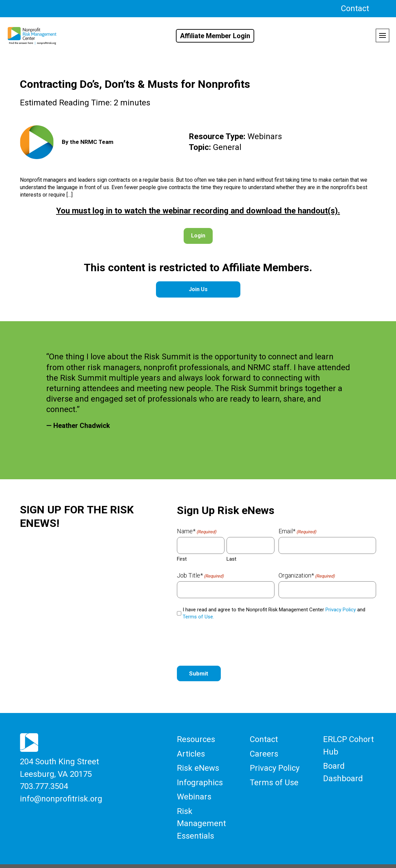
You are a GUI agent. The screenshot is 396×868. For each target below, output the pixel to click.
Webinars (194, 788)
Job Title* (200, 575)
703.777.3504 (44, 782)
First (182, 558)
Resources (196, 738)
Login (198, 235)
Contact (355, 8)
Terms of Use (274, 776)
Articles (191, 750)
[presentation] (228, 641)
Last (231, 558)
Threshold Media (288, 859)
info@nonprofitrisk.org (61, 792)
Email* (297, 531)
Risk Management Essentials (201, 811)
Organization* (307, 575)
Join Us (198, 289)
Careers (264, 750)
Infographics (200, 776)
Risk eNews (198, 763)
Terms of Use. (198, 616)
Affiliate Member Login (215, 36)
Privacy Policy (341, 609)
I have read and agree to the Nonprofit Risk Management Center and (274, 612)
